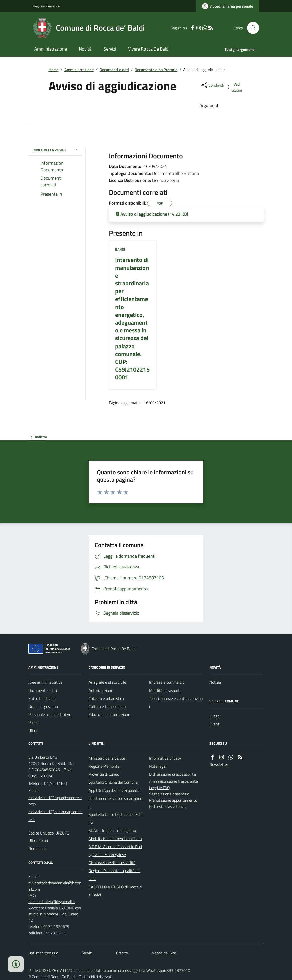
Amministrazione (51, 49)
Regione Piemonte (46, 6)
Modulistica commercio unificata (115, 839)
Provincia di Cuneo (104, 774)
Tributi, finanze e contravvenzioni (176, 702)
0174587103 (56, 783)
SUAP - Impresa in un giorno (112, 830)
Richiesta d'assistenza (167, 806)
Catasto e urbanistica (106, 698)
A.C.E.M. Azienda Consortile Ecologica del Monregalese (115, 851)
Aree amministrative (45, 682)
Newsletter (219, 764)
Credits (122, 953)
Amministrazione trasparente (173, 781)
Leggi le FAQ (159, 788)
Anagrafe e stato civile (107, 682)
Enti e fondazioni (42, 698)
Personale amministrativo (50, 714)
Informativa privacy (165, 758)
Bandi (120, 249)
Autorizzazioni (100, 690)
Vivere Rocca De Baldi (149, 49)
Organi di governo (43, 706)
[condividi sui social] (212, 85)
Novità (85, 49)
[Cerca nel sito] (251, 28)
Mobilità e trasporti (165, 690)
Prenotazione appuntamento (173, 800)
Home (54, 70)
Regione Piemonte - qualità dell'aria (115, 875)
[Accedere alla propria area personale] (228, 6)
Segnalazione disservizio (169, 794)
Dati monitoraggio (43, 953)
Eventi (215, 724)
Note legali (158, 766)
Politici (34, 722)
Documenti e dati (114, 70)
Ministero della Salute (107, 758)
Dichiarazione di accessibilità (112, 863)
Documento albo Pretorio (156, 70)
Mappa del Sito (164, 953)
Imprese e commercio (167, 682)
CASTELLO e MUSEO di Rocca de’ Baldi (115, 891)
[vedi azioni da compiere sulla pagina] (234, 87)
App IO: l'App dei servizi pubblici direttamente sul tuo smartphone (116, 798)
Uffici (33, 730)
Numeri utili (38, 848)
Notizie (215, 682)
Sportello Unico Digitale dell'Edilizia (115, 818)
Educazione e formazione (109, 714)
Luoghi (215, 716)
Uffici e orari (38, 840)
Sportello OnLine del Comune (113, 782)
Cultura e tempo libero (107, 706)
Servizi (110, 49)
